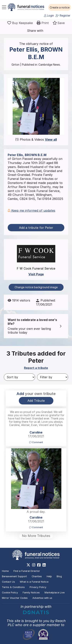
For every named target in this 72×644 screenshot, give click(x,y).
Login (49, 15)
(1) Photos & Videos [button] (36, 139)
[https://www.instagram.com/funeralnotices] (34, 565)
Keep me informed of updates (31, 210)
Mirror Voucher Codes (15, 598)
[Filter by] (53, 377)
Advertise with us (42, 598)
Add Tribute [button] (36, 401)
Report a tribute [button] (36, 368)
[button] (60, 8)
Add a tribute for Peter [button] (36, 228)
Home (5, 571)
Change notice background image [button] (36, 287)
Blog (59, 576)
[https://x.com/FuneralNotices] (28, 565)
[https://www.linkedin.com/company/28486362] (44, 565)
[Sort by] (19, 377)
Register (63, 15)
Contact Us (8, 582)
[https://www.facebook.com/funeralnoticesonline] (39, 565)
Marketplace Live (55, 593)
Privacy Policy (38, 587)
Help (49, 576)
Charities (37, 576)
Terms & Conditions (13, 587)
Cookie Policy (10, 593)
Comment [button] (36, 442)
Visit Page (36, 274)
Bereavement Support (14, 576)
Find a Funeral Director (27, 571)
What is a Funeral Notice (34, 582)
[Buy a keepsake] (20, 23)
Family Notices (31, 593)
